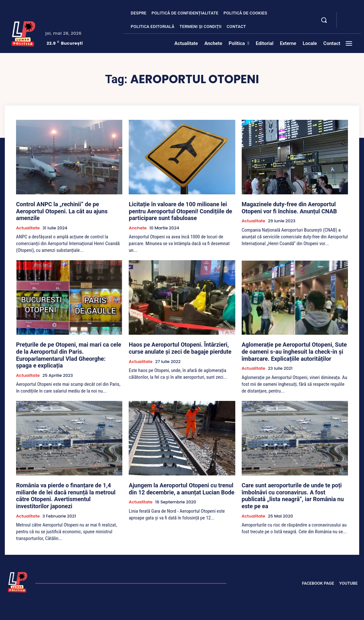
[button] (324, 20)
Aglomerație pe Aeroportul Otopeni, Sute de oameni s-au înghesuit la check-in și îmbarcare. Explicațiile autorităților (293, 347)
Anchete (138, 225)
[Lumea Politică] (23, 33)
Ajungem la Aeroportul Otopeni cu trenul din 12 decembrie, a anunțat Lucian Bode (180, 481)
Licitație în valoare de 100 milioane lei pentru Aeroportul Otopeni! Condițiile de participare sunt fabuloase (182, 209)
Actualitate (28, 219)
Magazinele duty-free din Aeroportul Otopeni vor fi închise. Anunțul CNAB (294, 207)
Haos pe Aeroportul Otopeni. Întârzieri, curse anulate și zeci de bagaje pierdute (177, 344)
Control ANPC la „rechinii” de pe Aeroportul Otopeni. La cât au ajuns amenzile (63, 207)
